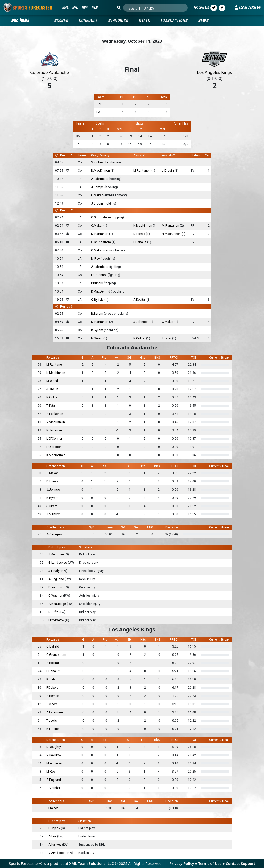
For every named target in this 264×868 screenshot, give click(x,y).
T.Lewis (52, 721)
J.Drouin (168, 171)
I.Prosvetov (57, 620)
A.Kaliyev (55, 845)
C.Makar (97, 195)
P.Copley (55, 828)
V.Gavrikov (54, 755)
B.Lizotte (53, 729)
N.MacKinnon (101, 171)
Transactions (174, 21)
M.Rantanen (142, 171)
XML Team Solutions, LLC (91, 863)
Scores (61, 21)
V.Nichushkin (101, 162)
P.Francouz (57, 587)
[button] (248, 8)
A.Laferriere (100, 179)
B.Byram (97, 314)
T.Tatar (167, 338)
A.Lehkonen (55, 414)
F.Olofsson (54, 447)
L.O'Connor (99, 275)
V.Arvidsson (57, 853)
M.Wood (97, 338)
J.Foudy (54, 571)
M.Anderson (55, 763)
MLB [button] (95, 7)
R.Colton (140, 338)
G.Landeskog (58, 563)
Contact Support (241, 863)
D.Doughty (54, 747)
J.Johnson (141, 322)
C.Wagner (56, 596)
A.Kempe (98, 187)
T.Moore (52, 704)
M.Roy (96, 259)
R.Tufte (54, 612)
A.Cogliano (57, 579)
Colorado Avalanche (49, 72)
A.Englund (54, 780)
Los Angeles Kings (214, 72)
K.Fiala (51, 679)
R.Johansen (55, 430)
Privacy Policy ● (184, 863)
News (204, 21)
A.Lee (53, 836)
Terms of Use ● (212, 863)
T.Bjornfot (53, 788)
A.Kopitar (140, 300)
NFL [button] (75, 7)
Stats (145, 21)
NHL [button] (65, 7)
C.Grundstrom (101, 217)
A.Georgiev (54, 534)
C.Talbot (52, 808)
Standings (118, 21)
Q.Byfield (98, 300)
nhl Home (20, 21)
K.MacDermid (101, 291)
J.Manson (53, 514)
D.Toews (140, 234)
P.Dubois (97, 283)
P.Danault (140, 242)
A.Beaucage (58, 604)
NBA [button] (85, 7)
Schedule (88, 21)
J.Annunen (57, 554)
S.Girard (52, 506)
